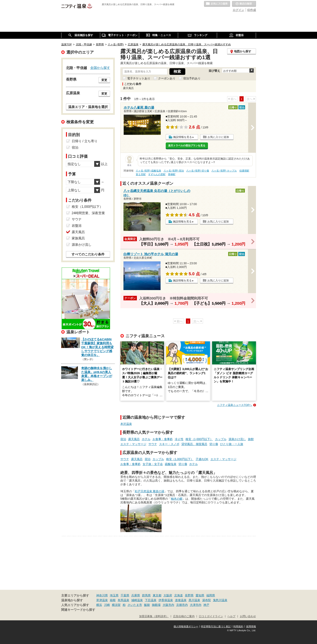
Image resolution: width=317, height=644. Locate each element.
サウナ (153, 444)
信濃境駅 (244, 171)
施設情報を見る (183, 137)
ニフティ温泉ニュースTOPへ (235, 405)
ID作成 (252, 10)
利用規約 (238, 626)
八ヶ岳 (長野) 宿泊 (174, 171)
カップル (221, 439)
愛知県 (200, 595)
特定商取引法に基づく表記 (216, 626)
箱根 (113, 600)
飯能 (147, 605)
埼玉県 (114, 595)
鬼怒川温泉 (220, 600)
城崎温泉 (137, 600)
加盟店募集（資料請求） (154, 616)
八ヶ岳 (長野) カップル (224, 171)
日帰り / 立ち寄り (85, 141)
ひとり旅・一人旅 (232, 444)
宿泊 (123, 439)
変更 (104, 80)
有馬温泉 (123, 600)
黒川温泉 (194, 600)
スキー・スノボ (169, 444)
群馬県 (146, 595)
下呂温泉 (151, 600)
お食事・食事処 (163, 439)
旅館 (251, 439)
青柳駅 (172, 174)
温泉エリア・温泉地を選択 (88, 107)
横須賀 (116, 605)
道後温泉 (181, 600)
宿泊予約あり (192, 78)
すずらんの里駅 (157, 174)
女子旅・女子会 (153, 464)
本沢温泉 (126, 424)
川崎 (107, 605)
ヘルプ (231, 616)
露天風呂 (134, 439)
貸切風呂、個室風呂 (194, 444)
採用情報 (251, 626)
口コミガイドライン (211, 616)
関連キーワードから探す (78, 610)
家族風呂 (78, 238)
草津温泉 (102, 600)
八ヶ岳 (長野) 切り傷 (198, 171)
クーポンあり (167, 78)
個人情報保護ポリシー (186, 626)
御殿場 (156, 605)
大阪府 (168, 595)
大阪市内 (168, 605)
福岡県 (211, 595)
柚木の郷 (177, 499)
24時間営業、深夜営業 (88, 213)
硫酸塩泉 (171, 464)
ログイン (238, 10)
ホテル (146, 439)
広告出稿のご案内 (184, 616)
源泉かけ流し (237, 439)
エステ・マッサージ (133, 444)
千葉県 (125, 595)
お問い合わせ (248, 616)
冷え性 (179, 439)
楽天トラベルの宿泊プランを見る (187, 146)
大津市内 (196, 605)
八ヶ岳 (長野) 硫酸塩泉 (149, 171)
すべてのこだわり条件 (88, 254)
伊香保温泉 (166, 600)
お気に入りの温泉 (217, 4)
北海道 (178, 595)
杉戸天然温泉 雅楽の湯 (150, 491)
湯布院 (207, 600)
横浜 (99, 605)
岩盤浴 (77, 226)
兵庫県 (136, 595)
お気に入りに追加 (218, 137)
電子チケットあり (139, 78)
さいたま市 (135, 605)
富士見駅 (141, 174)
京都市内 (182, 605)
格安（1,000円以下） (199, 439)
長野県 (189, 595)
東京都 (157, 595)
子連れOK (202, 459)
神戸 (206, 605)
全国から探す (100, 68)
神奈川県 (102, 595)
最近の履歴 (244, 4)
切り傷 (214, 444)
